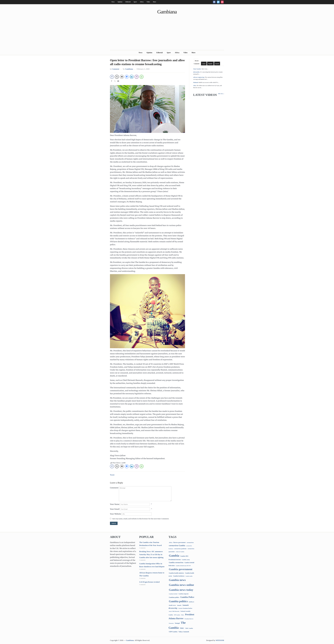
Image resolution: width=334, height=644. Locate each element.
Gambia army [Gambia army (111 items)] (186, 560)
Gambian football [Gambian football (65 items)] (173, 594)
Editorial (128, 2)
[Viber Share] (137, 77)
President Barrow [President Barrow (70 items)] (189, 619)
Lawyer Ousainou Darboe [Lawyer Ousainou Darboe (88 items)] (185, 608)
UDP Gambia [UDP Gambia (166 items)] (173, 632)
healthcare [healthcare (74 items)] (191, 602)
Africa (142, 2)
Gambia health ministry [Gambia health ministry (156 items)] (176, 573)
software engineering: (199, 77)
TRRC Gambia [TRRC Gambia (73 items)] (189, 628)
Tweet (112, 475)
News (113, 2)
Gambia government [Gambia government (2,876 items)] (181, 569)
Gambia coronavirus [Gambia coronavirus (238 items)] (176, 562)
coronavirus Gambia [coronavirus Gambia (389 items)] (177, 546)
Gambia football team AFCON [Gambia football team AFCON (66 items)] (183, 566)
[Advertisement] (167, 35)
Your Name (115, 504)
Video (148, 2)
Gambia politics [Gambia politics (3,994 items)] (178, 601)
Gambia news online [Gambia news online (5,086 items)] (181, 585)
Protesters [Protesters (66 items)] (171, 623)
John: (195, 86)
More (154, 2)
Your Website (116, 514)
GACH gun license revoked (149, 582)
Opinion (120, 2)
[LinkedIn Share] (132, 77)
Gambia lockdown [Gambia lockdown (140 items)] (179, 576)
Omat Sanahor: (197, 69)
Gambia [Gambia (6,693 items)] (174, 556)
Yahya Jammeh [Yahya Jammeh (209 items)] (184, 632)
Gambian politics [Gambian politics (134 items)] (174, 597)
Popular (210, 64)
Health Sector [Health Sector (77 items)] (172, 605)
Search (217, 64)
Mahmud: (196, 82)
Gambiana (167, 12)
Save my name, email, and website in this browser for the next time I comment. (141, 519)
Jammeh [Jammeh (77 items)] (179, 605)
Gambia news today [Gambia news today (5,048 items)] (181, 590)
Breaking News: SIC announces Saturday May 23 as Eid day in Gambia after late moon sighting (151, 554)
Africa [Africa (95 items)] (171, 543)
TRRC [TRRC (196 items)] (182, 628)
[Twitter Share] (117, 77)
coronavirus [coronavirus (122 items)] (190, 542)
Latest (204, 64)
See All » (221, 94)
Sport (135, 2)
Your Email (115, 509)
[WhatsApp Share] (142, 77)
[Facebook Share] (112, 77)
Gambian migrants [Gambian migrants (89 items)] (183, 594)
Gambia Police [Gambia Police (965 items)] (187, 597)
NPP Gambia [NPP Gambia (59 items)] (177, 615)
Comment (116, 69)
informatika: (197, 72)
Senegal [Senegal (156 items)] (177, 623)
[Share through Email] (122, 77)
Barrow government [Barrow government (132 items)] (179, 542)
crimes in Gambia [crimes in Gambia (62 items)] (180, 552)
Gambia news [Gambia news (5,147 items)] (177, 580)
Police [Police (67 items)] (183, 615)
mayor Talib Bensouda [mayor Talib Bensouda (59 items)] (174, 611)
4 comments (142, 548)
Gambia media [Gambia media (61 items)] (189, 576)
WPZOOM (220, 640)
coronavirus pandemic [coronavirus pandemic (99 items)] (180, 549)
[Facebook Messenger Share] (127, 77)
